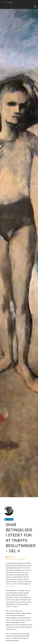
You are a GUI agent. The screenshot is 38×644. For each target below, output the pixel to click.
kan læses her (10, 586)
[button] (19, 7)
